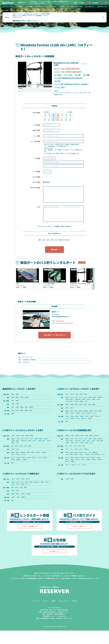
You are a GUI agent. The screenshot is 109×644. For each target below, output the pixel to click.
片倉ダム (98, 402)
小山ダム (87, 400)
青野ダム (77, 417)
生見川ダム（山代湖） (81, 472)
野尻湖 (97, 408)
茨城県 (13, 400)
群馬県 (18, 400)
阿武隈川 (67, 443)
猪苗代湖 (99, 443)
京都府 (18, 411)
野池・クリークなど (78, 480)
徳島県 (23, 414)
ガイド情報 (28, 7)
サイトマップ (44, 618)
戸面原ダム (68, 402)
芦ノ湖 (98, 405)
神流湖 (93, 400)
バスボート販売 (51, 7)
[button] (92, 280)
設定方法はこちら (18, 21)
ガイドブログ (39, 7)
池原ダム (83, 417)
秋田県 (13, 397)
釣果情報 (19, 7)
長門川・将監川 (74, 451)
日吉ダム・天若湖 (79, 415)
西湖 (77, 408)
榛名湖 (98, 400)
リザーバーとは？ (33, 618)
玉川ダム (67, 425)
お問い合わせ (77, 618)
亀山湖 (92, 402)
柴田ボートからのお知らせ (25, 364)
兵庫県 (23, 411)
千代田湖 (72, 408)
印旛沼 (67, 405)
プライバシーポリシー (65, 618)
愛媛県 (28, 414)
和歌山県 (33, 411)
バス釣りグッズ (89, 7)
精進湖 (67, 408)
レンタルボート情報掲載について (30, 543)
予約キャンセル (101, 7)
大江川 (72, 460)
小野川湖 (72, 397)
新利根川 (67, 400)
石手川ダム (101, 423)
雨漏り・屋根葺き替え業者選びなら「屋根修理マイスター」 (54, 629)
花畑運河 (81, 451)
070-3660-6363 (60, 322)
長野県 (18, 404)
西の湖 (72, 415)
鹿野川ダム (86, 425)
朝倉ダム (74, 476)
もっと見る (82, 263)
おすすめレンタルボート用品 (74, 7)
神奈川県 (22, 2)
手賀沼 (72, 405)
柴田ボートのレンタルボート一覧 (26, 359)
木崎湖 (92, 408)
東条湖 (94, 415)
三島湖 (74, 402)
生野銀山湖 (88, 415)
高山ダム (87, 464)
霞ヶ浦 (73, 400)
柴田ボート (22, 355)
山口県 (18, 414)
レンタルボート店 (8, 7)
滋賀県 (13, 411)
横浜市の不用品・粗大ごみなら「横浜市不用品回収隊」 (54, 626)
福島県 (18, 397)
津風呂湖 (89, 417)
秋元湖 (78, 397)
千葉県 (23, 400)
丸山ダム (90, 472)
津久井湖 (87, 405)
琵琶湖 (67, 415)
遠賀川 (67, 429)
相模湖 (93, 405)
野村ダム (89, 423)
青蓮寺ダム (89, 460)
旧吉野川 (83, 423)
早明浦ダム (93, 425)
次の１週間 (69, 112)
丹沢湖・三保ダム (79, 405)
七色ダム (72, 412)
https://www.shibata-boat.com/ (65, 324)
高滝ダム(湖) (86, 402)
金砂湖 (95, 423)
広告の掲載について (54, 568)
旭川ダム (67, 423)
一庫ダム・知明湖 (69, 417)
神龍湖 (73, 472)
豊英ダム (79, 402)
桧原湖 (83, 397)
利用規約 (53, 618)
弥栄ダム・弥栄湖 (75, 423)
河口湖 (87, 408)
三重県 (18, 407)
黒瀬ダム (73, 425)
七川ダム (67, 420)
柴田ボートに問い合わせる (55, 336)
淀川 (92, 464)
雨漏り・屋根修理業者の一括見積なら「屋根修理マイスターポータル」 (54, 635)
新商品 (60, 7)
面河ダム (79, 425)
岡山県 (13, 414)
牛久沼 (82, 400)
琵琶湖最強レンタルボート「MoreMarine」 (54, 633)
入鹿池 (67, 412)
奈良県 (28, 411)
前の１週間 (47, 112)
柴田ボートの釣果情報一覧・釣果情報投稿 (28, 362)
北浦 (77, 400)
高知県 (33, 414)
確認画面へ (54, 250)
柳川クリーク (68, 480)
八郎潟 (67, 397)
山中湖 (82, 408)
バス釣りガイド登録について (79, 543)
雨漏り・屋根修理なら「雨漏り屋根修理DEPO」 (55, 631)
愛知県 (13, 407)
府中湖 (102, 472)
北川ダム (86, 480)
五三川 (67, 460)
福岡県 (13, 418)
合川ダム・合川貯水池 (98, 417)
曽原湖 (88, 397)
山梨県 (13, 404)
